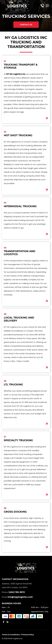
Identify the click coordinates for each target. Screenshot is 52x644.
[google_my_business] (7, 622)
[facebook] (4, 622)
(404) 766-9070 (17, 592)
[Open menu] (47, 6)
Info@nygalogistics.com (20, 597)
